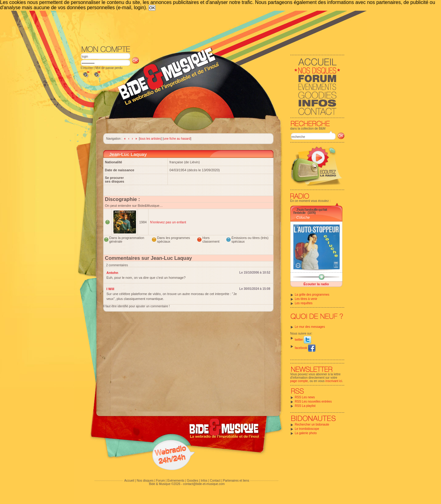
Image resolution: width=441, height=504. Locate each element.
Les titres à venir (306, 299)
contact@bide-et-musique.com (204, 484)
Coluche (303, 218)
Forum (160, 481)
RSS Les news (305, 397)
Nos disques (145, 481)
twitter (303, 340)
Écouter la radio (316, 284)
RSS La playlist (305, 406)
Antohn (112, 273)
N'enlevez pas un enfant (168, 222)
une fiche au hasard (177, 139)
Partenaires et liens (236, 481)
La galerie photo (306, 433)
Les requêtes (304, 303)
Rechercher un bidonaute (312, 424)
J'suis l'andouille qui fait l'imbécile (310, 211)
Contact (215, 481)
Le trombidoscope (307, 429)
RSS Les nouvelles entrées (313, 402)
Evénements (176, 481)
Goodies (192, 481)
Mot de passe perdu (109, 68)
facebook (305, 348)
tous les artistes (150, 139)
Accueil (129, 481)
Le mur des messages (310, 327)
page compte (299, 381)
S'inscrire (87, 68)
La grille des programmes (312, 295)
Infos (204, 481)
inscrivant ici (334, 381)
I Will (111, 289)
